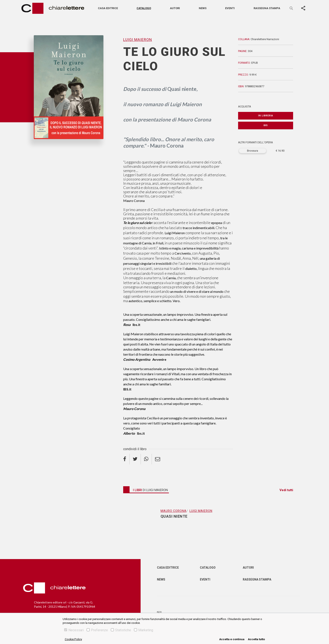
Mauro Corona (174, 511)
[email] (158, 459)
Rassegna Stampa (257, 579)
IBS (266, 125)
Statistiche (121, 630)
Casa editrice (108, 8)
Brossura (253, 151)
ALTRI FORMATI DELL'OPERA (256, 142)
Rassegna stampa (267, 8)
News (203, 8)
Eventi (230, 8)
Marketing (144, 630)
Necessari (74, 630)
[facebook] (126, 459)
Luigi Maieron (138, 40)
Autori (175, 8)
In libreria (266, 116)
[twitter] (135, 459)
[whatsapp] (146, 459)
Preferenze (97, 630)
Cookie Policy (73, 639)
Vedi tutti (286, 490)
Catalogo (144, 8)
